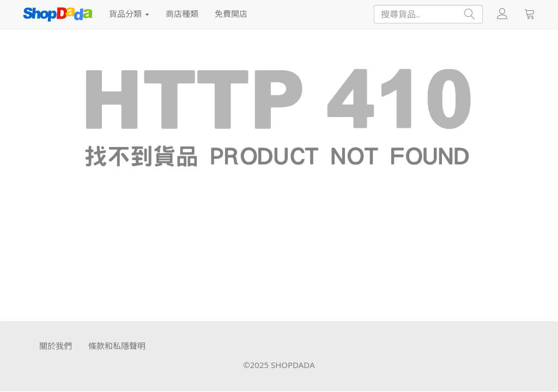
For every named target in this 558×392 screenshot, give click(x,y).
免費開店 (231, 14)
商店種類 (182, 14)
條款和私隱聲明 (117, 346)
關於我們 (56, 346)
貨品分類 (129, 14)
